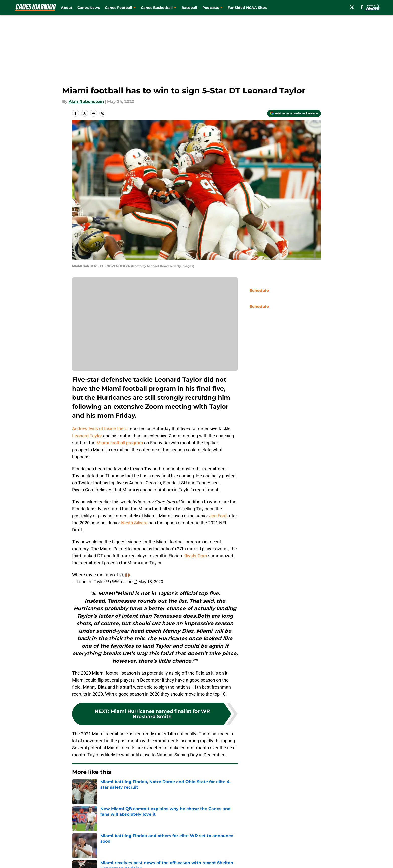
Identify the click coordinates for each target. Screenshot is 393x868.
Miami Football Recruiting (112, 787)
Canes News (89, 8)
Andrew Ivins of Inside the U (100, 429)
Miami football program (120, 443)
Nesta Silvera (134, 523)
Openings (148, 822)
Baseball (189, 8)
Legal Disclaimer (305, 832)
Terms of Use (199, 832)
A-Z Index (148, 841)
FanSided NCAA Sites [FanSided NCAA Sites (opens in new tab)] (247, 8)
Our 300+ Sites (254, 822)
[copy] (103, 113)
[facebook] (362, 7)
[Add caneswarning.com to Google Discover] (294, 113)
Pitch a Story (84, 832)
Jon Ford (217, 516)
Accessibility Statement (95, 841)
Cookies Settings (203, 841)
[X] (352, 7)
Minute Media (45, 854)
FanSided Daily (304, 822)
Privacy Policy (152, 832)
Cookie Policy (253, 832)
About (67, 8)
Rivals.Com (196, 556)
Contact (194, 822)
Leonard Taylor (87, 436)
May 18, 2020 (151, 582)
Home (78, 787)
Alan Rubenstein (86, 102)
